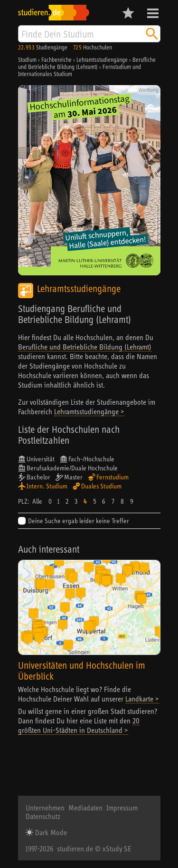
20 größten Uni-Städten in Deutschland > (79, 725)
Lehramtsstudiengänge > (89, 411)
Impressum (122, 808)
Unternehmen (45, 808)
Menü (153, 13)
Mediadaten (85, 808)
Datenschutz (43, 816)
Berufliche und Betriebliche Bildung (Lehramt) (85, 347)
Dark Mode (50, 832)
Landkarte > (142, 699)
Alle (37, 501)
